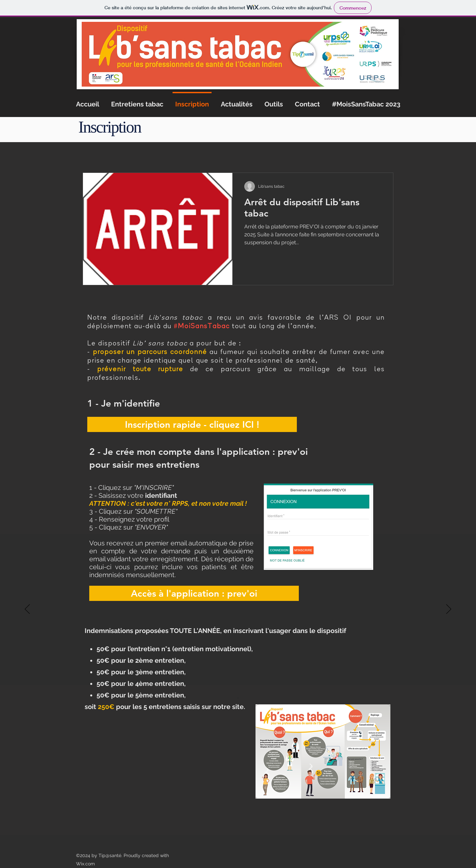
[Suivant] (449, 610)
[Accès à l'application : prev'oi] (194, 593)
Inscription (110, 127)
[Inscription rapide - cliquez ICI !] (192, 424)
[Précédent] (27, 610)
